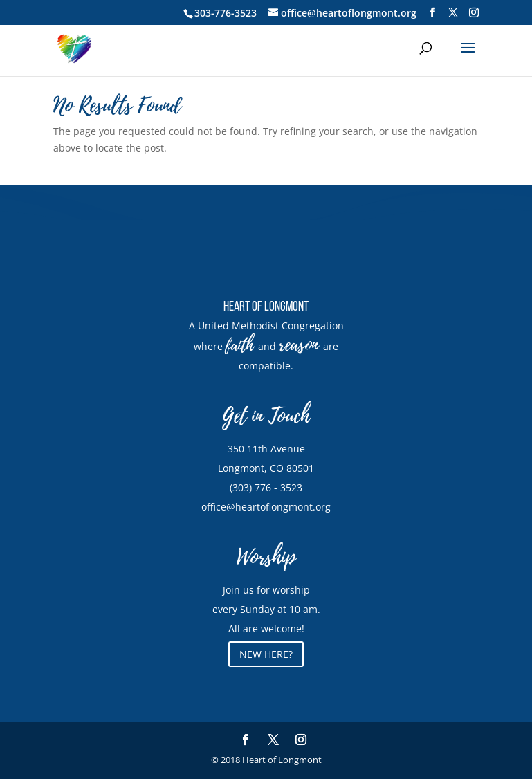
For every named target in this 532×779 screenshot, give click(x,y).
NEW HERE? (266, 654)
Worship (266, 557)
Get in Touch (266, 416)
